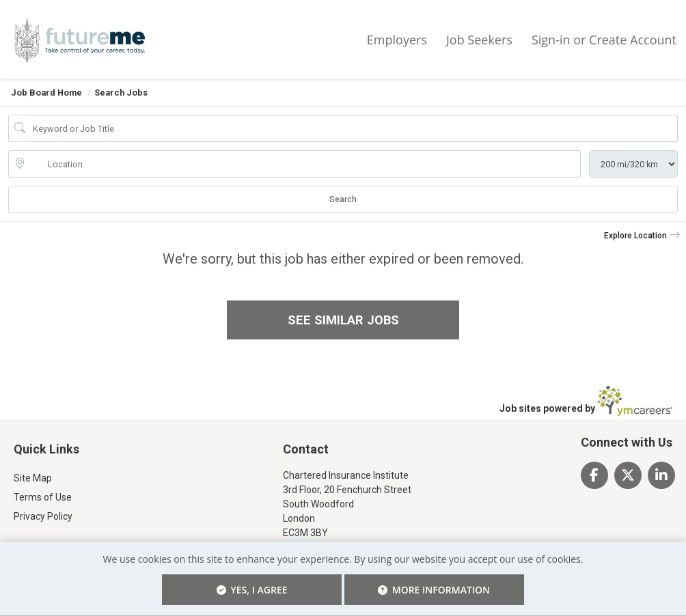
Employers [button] (397, 39)
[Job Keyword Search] (353, 128)
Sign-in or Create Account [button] (604, 39)
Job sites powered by (586, 402)
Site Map (33, 479)
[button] (642, 236)
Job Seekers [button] (479, 39)
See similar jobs (343, 320)
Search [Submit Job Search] (343, 199)
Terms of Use (43, 498)
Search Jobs (121, 93)
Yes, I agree (290, 590)
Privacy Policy (43, 517)
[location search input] (304, 164)
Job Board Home (46, 93)
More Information (395, 583)
